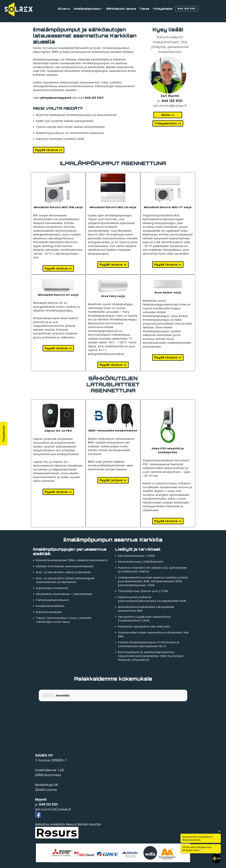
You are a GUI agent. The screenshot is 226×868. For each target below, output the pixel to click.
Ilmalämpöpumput (87, 9)
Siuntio (41, 844)
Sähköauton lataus (121, 9)
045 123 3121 (172, 101)
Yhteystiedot (163, 9)
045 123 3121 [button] (187, 9)
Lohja (39, 839)
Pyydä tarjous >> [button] (49, 150)
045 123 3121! (94, 98)
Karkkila (42, 825)
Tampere (42, 849)
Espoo (40, 829)
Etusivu (64, 9)
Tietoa (144, 9)
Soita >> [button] (168, 115)
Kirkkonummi (46, 834)
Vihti (39, 820)
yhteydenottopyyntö (56, 98)
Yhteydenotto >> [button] (168, 123)
